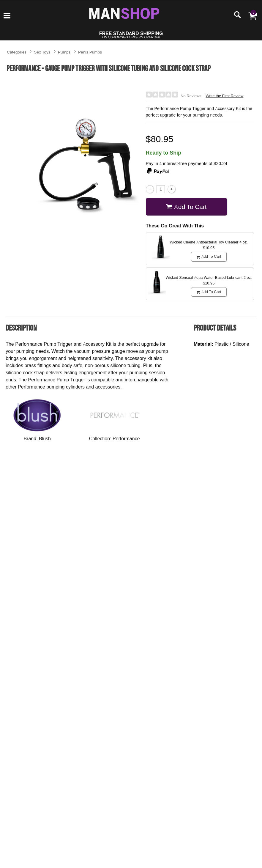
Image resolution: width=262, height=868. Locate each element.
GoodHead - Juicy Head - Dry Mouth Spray (139, 724)
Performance (126, 438)
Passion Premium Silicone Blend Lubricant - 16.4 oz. (191, 724)
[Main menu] (7, 16)
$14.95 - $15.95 (139, 748)
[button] (238, 741)
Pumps (64, 52)
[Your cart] (252, 15)
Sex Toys (42, 52)
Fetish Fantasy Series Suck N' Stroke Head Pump (34, 568)
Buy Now (34, 599)
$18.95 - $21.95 (243, 752)
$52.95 (87, 586)
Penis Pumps (90, 52)
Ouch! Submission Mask (243, 722)
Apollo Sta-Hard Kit (139, 563)
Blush (45, 438)
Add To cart (186, 207)
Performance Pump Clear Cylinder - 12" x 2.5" (86, 724)
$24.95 (34, 588)
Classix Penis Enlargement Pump (243, 565)
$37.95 (139, 583)
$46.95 (191, 583)
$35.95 (243, 586)
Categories (17, 52)
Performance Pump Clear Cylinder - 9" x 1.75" (34, 724)
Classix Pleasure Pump (87, 565)
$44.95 (87, 748)
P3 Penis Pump (191, 563)
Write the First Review (224, 96)
